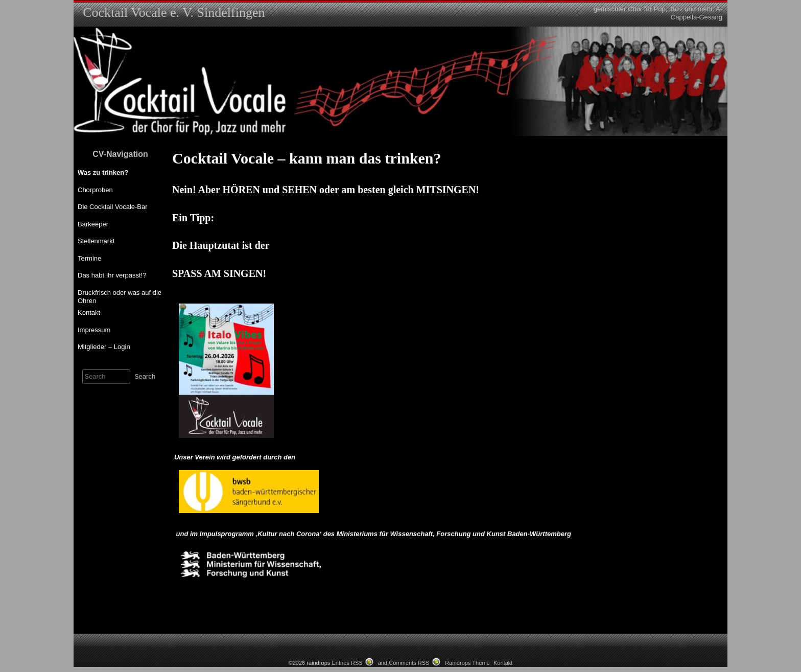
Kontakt (89, 312)
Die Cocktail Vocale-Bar (113, 207)
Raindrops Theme (467, 663)
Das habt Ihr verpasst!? (112, 275)
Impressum (94, 330)
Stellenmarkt (96, 241)
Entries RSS (347, 663)
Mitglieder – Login (104, 347)
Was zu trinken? (103, 172)
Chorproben (95, 190)
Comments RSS (409, 663)
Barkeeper (93, 224)
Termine (89, 258)
